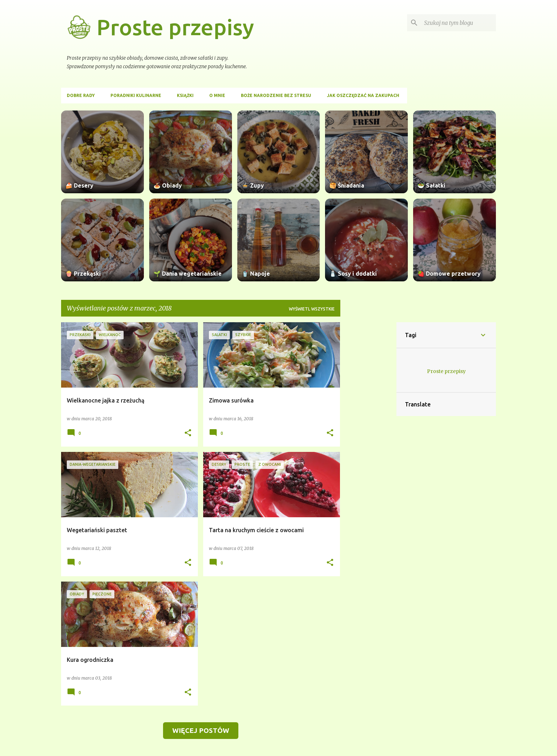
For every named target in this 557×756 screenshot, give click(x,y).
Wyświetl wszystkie (312, 309)
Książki (185, 95)
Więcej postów (201, 730)
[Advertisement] (368, 429)
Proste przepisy (175, 27)
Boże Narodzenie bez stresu (276, 95)
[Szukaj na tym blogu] (459, 23)
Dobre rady (81, 95)
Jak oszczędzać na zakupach (363, 95)
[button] (188, 433)
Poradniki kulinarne (136, 95)
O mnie (217, 95)
